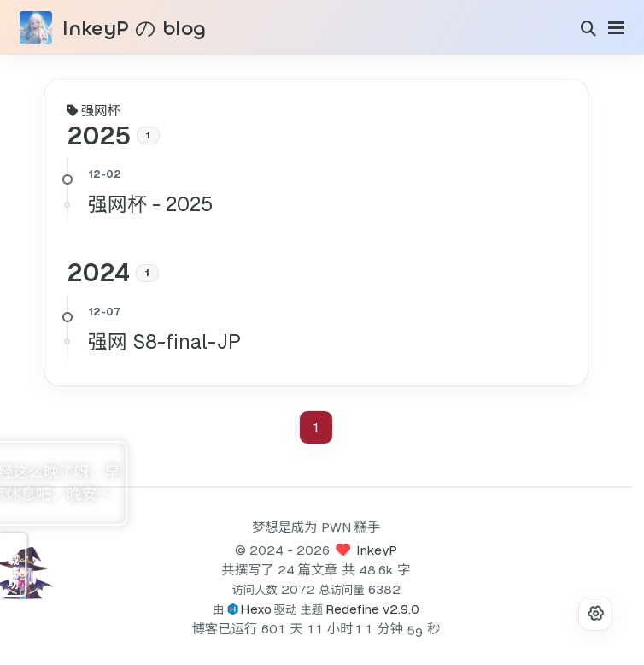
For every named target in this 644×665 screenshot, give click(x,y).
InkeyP (377, 550)
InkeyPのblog (128, 29)
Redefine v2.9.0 (372, 609)
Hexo (256, 609)
